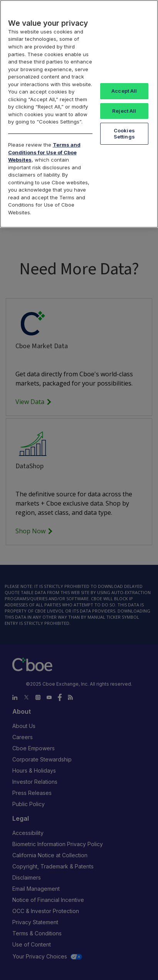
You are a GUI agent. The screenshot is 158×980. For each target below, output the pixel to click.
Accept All (124, 91)
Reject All (124, 111)
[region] (79, 114)
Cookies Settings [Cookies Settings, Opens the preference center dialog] (124, 134)
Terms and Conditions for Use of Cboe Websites (44, 152)
